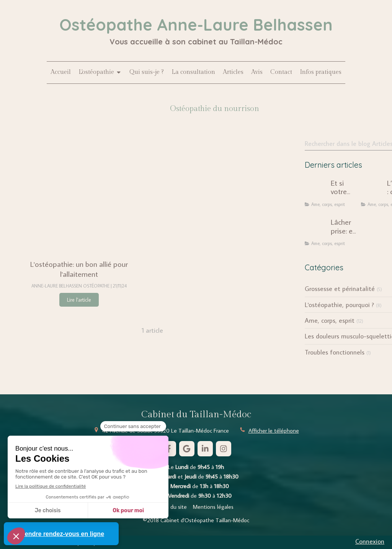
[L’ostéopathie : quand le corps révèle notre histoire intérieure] (372, 190)
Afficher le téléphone (274, 431)
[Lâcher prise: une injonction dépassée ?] (316, 229)
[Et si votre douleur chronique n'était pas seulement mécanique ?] (316, 190)
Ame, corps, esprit (330, 320)
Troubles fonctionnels (335, 352)
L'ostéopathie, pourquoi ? (339, 305)
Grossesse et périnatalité (340, 289)
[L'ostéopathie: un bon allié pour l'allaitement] (79, 194)
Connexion (370, 541)
